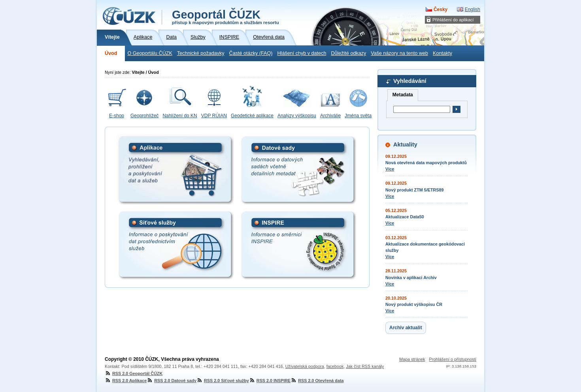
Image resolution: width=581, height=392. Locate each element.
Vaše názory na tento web (399, 53)
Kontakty (442, 53)
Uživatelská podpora (305, 366)
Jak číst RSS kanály (365, 366)
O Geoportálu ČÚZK (150, 53)
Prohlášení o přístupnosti (453, 359)
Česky (440, 9)
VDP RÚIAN (214, 116)
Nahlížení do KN (180, 116)
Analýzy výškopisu (297, 116)
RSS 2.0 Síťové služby (223, 381)
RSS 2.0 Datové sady (172, 381)
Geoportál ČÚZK (225, 17)
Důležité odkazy (348, 53)
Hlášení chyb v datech (302, 53)
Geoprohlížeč (144, 116)
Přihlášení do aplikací (453, 20)
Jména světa (358, 116)
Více (390, 169)
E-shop (117, 116)
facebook (335, 366)
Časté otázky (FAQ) (251, 53)
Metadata (403, 95)
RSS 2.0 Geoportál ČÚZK (134, 373)
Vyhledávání (410, 81)
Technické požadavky (201, 53)
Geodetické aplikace (252, 116)
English (473, 9)
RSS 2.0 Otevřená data (317, 381)
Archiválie (330, 116)
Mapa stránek (412, 359)
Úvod (111, 53)
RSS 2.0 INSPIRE (270, 381)
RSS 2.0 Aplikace (126, 381)
